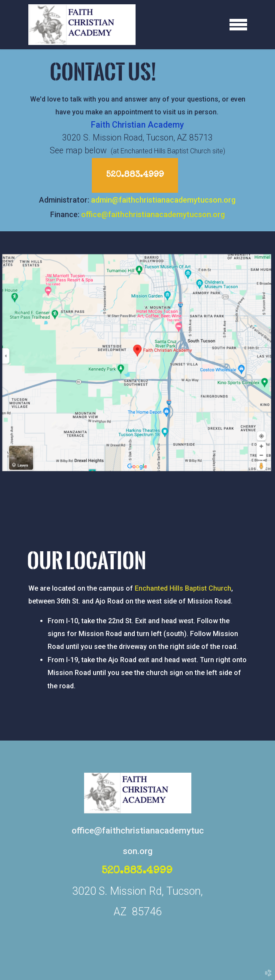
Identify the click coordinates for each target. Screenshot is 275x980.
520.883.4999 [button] (135, 175)
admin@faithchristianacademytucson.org (163, 200)
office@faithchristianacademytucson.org (153, 214)
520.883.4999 (137, 871)
